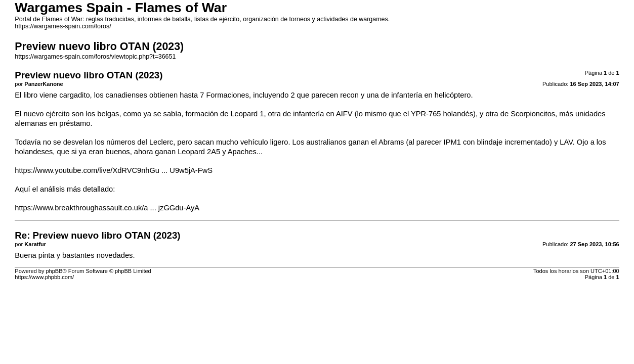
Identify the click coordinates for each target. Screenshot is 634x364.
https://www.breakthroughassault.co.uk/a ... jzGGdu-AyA (107, 208)
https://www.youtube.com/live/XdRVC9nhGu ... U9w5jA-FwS (114, 170)
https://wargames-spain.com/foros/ (63, 26)
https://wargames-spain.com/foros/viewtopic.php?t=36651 (95, 57)
